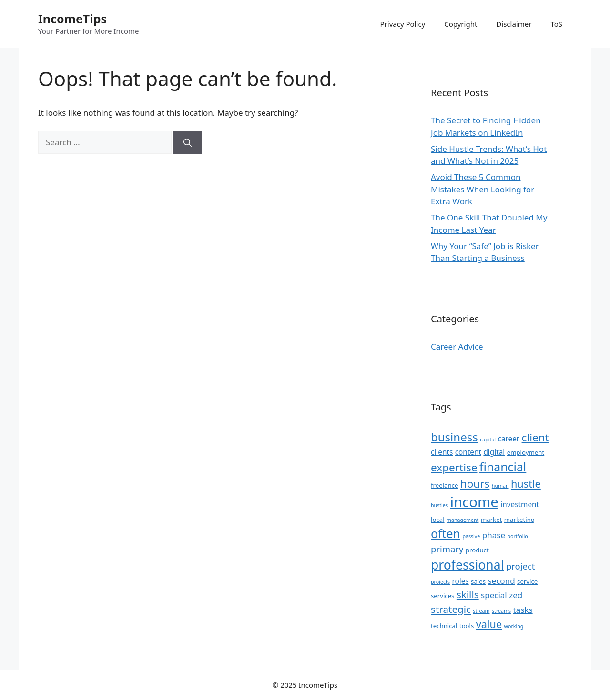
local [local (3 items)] (438, 520)
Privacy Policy (403, 24)
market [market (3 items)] (491, 520)
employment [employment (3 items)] (526, 452)
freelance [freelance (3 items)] (444, 485)
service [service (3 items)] (527, 581)
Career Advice (457, 346)
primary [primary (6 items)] (447, 549)
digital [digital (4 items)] (494, 452)
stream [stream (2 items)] (481, 611)
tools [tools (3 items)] (467, 626)
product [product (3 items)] (477, 550)
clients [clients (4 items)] (442, 452)
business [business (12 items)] (454, 437)
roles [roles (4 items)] (460, 581)
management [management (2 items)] (463, 520)
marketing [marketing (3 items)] (519, 520)
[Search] (188, 142)
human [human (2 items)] (500, 486)
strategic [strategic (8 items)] (451, 609)
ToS (556, 24)
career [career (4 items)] (509, 439)
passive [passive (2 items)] (471, 536)
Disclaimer (514, 24)
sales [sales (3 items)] (478, 581)
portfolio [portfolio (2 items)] (517, 536)
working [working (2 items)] (514, 626)
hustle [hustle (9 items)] (526, 484)
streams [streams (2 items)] (501, 611)
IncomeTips (72, 19)
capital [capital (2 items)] (488, 440)
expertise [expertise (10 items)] (454, 467)
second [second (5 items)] (501, 581)
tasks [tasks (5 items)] (523, 610)
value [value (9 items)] (489, 624)
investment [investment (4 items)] (520, 504)
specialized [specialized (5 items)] (502, 595)
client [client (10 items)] (535, 437)
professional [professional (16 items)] (468, 565)
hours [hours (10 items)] (475, 484)
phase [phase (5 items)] (494, 535)
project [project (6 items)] (521, 566)
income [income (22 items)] (474, 502)
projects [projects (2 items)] (440, 582)
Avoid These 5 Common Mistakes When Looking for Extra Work (483, 189)
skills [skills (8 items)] (468, 594)
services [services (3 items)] (442, 596)
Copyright (461, 24)
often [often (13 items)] (446, 533)
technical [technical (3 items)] (444, 626)
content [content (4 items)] (468, 452)
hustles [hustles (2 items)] (439, 505)
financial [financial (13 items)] (503, 467)
